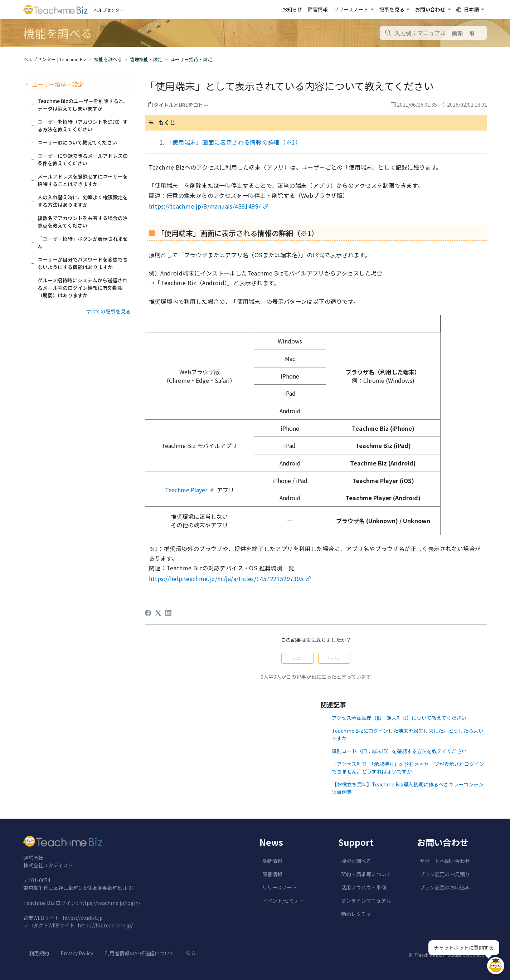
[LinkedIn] (168, 613)
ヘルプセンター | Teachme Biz (55, 59)
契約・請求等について (366, 874)
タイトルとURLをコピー (181, 105)
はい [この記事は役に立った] (297, 658)
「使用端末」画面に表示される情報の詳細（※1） (234, 142)
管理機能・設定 (146, 59)
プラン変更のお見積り (445, 874)
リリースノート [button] (351, 9)
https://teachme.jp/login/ (110, 903)
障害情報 (318, 9)
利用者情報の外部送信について (140, 953)
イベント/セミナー (283, 901)
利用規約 (39, 953)
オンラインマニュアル (366, 901)
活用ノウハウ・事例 (364, 887)
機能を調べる (108, 59)
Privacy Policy (77, 953)
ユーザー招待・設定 (191, 59)
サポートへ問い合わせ (445, 861)
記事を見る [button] (392, 9)
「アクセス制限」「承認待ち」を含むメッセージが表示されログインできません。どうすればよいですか (408, 768)
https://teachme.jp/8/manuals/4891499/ (205, 206)
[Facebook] (148, 613)
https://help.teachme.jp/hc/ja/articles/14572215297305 (226, 579)
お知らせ (292, 9)
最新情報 (272, 861)
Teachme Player (186, 490)
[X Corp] (158, 613)
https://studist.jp (83, 918)
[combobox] (433, 33)
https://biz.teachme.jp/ (105, 925)
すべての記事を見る (108, 311)
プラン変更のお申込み (445, 887)
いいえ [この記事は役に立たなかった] (334, 658)
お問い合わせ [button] (431, 9)
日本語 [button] (468, 9)
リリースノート (280, 887)
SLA (191, 953)
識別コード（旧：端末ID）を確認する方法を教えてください (399, 751)
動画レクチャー (359, 914)
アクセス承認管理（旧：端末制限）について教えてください (399, 718)
